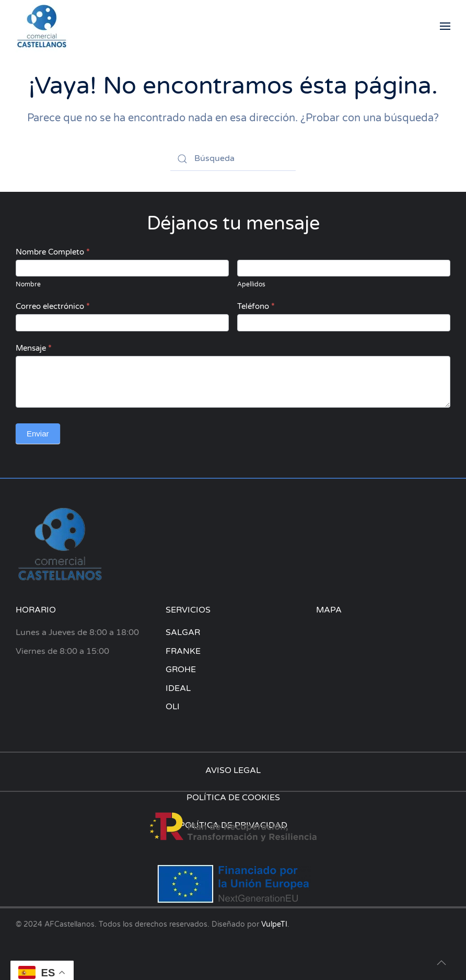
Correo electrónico (53, 306)
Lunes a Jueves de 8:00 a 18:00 (77, 632)
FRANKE (183, 651)
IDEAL (178, 688)
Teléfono (256, 306)
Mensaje (33, 348)
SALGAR (183, 632)
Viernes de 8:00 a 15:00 (62, 651)
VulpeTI (274, 924)
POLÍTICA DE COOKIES (233, 798)
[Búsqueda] (233, 159)
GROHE (181, 670)
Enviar (38, 434)
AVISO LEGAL (233, 770)
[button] (445, 26)
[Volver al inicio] (42, 26)
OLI (173, 707)
